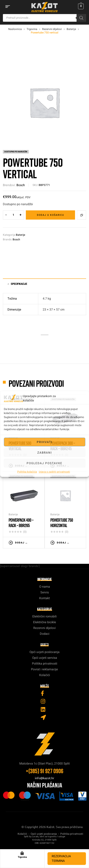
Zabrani (45, 453)
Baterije (71, 29)
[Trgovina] (22, 853)
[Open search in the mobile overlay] (44, 18)
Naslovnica (15, 29)
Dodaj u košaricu (51, 215)
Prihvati (44, 442)
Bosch (21, 185)
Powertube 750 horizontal (62, 523)
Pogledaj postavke (44, 463)
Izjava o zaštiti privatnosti (54, 472)
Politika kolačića (27, 472)
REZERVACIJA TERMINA (61, 859)
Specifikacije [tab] (19, 284)
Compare (82, 215)
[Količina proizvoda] (13, 215)
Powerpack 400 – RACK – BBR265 (21, 523)
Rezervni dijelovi (52, 29)
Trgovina (32, 29)
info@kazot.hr (44, 778)
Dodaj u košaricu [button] (21, 543)
